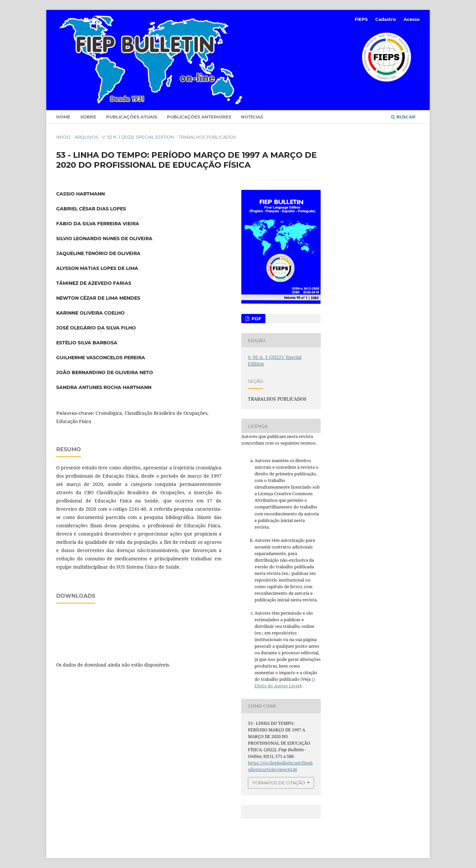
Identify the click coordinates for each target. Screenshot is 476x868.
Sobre (88, 117)
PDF (256, 319)
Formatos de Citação (279, 783)
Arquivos (86, 137)
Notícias (252, 117)
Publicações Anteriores (199, 117)
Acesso (412, 19)
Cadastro (386, 19)
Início (63, 137)
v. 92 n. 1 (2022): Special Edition (138, 137)
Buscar (403, 117)
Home (63, 117)
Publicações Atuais (132, 117)
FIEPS (361, 19)
